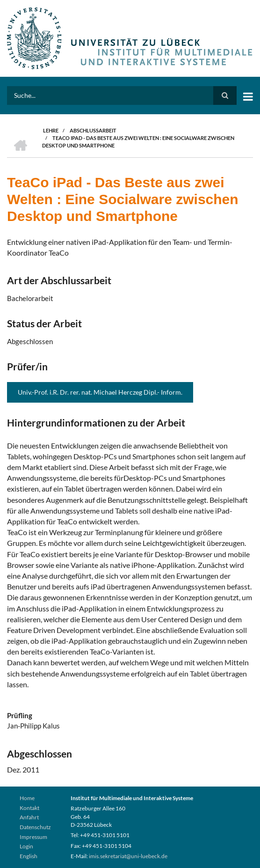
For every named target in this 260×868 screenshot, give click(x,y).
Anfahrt (29, 817)
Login (26, 846)
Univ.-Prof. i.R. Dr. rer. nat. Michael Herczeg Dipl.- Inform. (100, 392)
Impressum (33, 837)
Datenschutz (35, 827)
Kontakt (29, 808)
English (29, 856)
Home (27, 798)
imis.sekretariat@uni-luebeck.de (128, 856)
